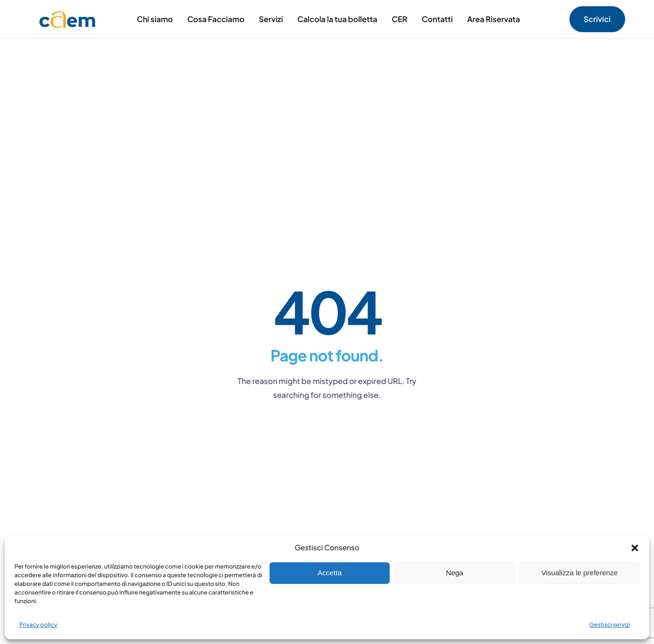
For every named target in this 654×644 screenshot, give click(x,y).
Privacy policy (38, 625)
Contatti (437, 19)
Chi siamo (155, 19)
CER (400, 19)
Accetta (330, 573)
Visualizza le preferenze (580, 573)
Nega (455, 573)
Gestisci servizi (610, 625)
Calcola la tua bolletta (337, 19)
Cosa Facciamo (216, 19)
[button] (635, 548)
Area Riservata (494, 19)
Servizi (271, 19)
